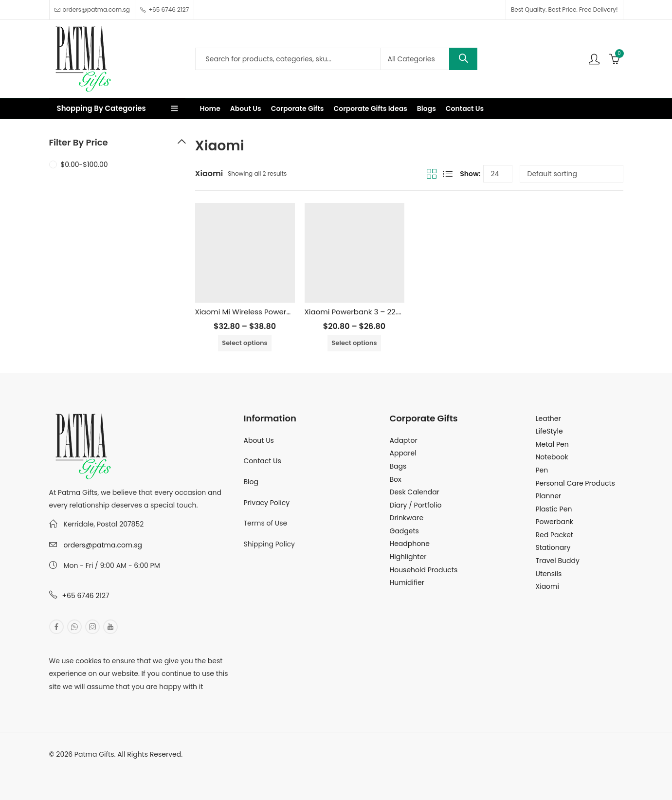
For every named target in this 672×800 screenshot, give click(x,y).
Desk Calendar (415, 492)
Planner (549, 496)
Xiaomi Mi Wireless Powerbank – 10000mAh (273, 312)
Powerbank (555, 522)
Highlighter (408, 557)
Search (463, 59)
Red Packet (554, 535)
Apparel (403, 453)
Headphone (410, 544)
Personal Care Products (575, 483)
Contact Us (263, 461)
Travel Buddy (558, 561)
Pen (542, 470)
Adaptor (404, 440)
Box (396, 479)
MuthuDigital (140, 767)
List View (448, 174)
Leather (548, 418)
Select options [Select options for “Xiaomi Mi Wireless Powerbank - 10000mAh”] (245, 343)
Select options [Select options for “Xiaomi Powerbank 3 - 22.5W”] (354, 343)
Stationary (553, 547)
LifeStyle (549, 431)
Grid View (432, 174)
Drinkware (407, 518)
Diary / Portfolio (416, 505)
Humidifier (407, 582)
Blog (251, 482)
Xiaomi (547, 586)
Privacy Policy (267, 503)
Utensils (549, 574)
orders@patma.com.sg (103, 545)
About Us (259, 440)
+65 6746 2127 (86, 596)
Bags (398, 466)
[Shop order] (572, 174)
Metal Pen (552, 444)
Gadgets (404, 531)
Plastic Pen (554, 509)
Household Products (424, 570)
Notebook (552, 457)
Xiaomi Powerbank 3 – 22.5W (357, 312)
